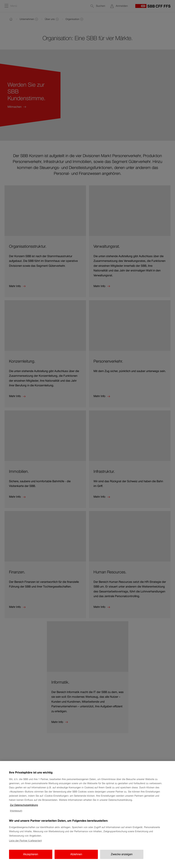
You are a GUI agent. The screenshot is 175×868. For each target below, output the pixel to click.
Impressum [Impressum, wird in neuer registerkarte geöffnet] (16, 814)
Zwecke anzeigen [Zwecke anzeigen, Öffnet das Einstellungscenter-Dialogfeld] (122, 857)
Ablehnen (76, 857)
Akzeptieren (31, 857)
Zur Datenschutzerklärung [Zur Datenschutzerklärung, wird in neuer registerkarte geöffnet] (24, 808)
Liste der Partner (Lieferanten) (25, 844)
